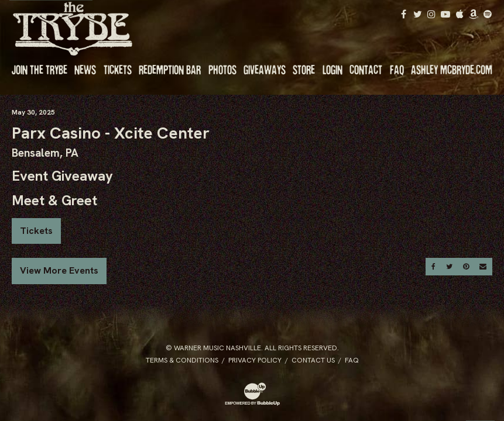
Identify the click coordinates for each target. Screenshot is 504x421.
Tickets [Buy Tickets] (36, 231)
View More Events (59, 270)
